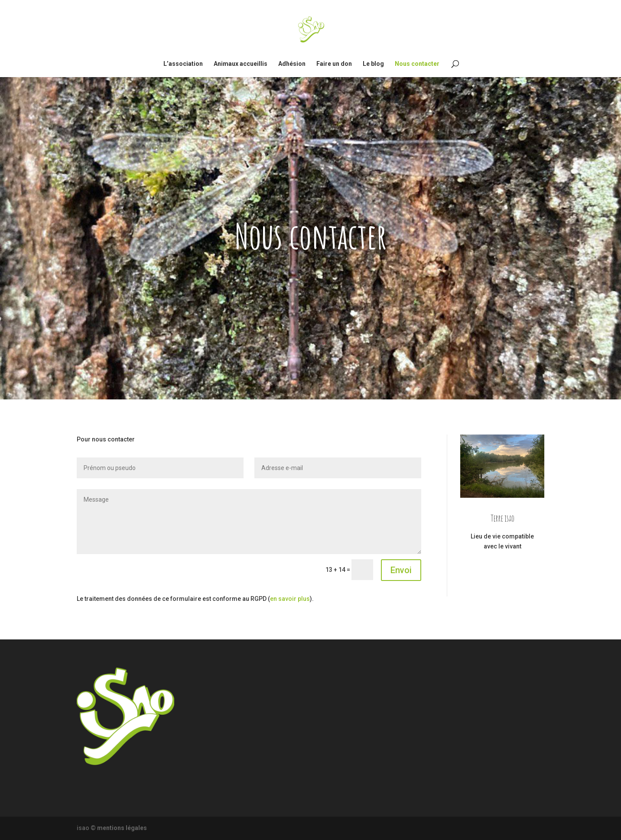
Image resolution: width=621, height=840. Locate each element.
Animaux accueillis (241, 64)
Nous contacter (417, 64)
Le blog (373, 64)
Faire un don (334, 64)
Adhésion (292, 64)
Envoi (401, 570)
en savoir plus (290, 599)
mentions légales (122, 828)
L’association (183, 64)
